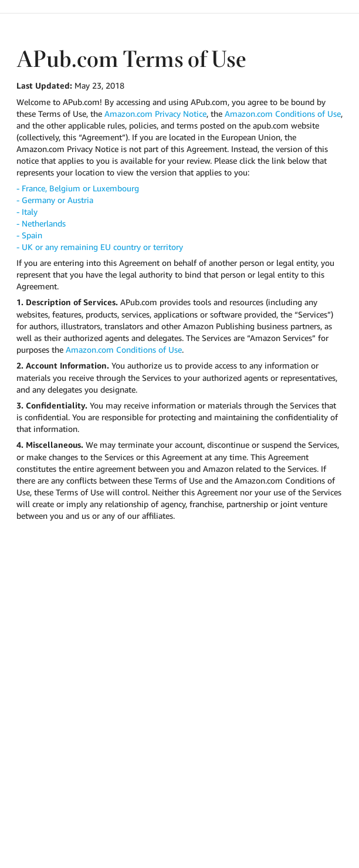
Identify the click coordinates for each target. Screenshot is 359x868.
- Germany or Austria (55, 200)
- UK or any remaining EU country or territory (100, 247)
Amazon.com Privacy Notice (155, 114)
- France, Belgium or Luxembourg (78, 188)
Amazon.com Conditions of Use (283, 114)
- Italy (27, 212)
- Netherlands (41, 223)
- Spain (29, 235)
